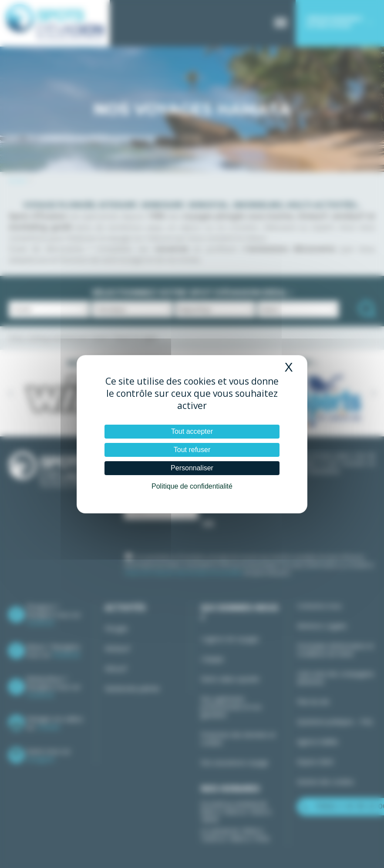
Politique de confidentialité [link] (192, 486)
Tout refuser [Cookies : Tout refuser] (192, 450)
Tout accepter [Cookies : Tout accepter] (192, 431)
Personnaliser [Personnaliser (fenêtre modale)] (192, 468)
